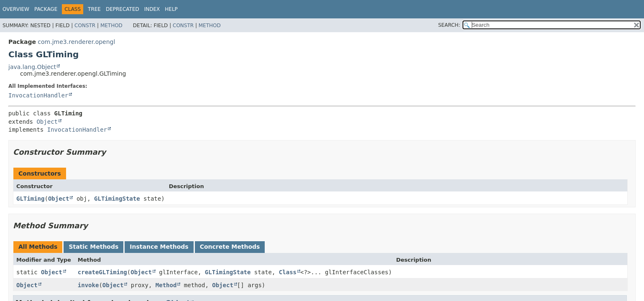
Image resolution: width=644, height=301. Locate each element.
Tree (94, 9)
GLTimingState (117, 199)
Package (46, 9)
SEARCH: (449, 25)
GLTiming (30, 199)
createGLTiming (102, 272)
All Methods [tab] (38, 247)
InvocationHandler (38, 95)
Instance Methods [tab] (159, 247)
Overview (16, 9)
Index (152, 9)
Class (288, 272)
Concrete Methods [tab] (230, 247)
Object (47, 122)
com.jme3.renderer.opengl (76, 42)
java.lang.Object (32, 67)
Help (171, 9)
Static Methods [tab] (93, 247)
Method (111, 26)
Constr (85, 26)
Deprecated (123, 9)
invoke (88, 285)
